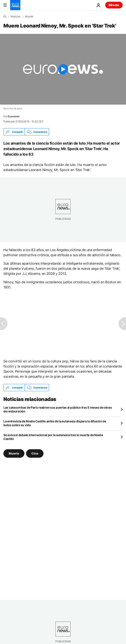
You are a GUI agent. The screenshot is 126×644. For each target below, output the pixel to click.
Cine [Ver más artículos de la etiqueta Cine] (35, 453)
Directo (114, 5)
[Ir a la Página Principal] (15, 5)
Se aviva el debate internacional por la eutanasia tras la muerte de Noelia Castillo (53, 437)
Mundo (29, 17)
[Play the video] (63, 69)
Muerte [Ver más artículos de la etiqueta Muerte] (14, 453)
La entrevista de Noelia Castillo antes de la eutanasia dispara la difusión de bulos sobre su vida (55, 423)
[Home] (5, 16)
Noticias (15, 17)
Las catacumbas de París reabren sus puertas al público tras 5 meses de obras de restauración (58, 409)
